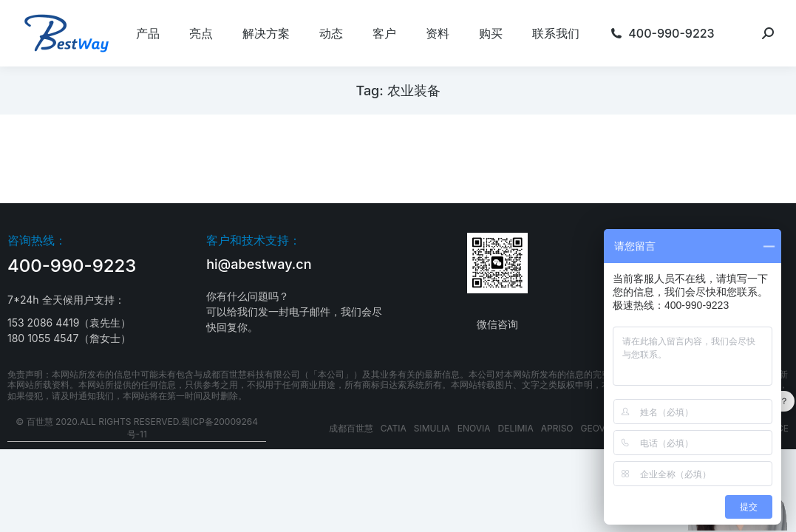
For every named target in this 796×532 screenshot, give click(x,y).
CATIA (394, 428)
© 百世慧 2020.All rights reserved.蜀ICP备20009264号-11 (137, 428)
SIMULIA (432, 428)
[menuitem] (148, 33)
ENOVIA (474, 428)
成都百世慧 (351, 428)
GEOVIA (598, 428)
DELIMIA (516, 428)
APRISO (557, 428)
